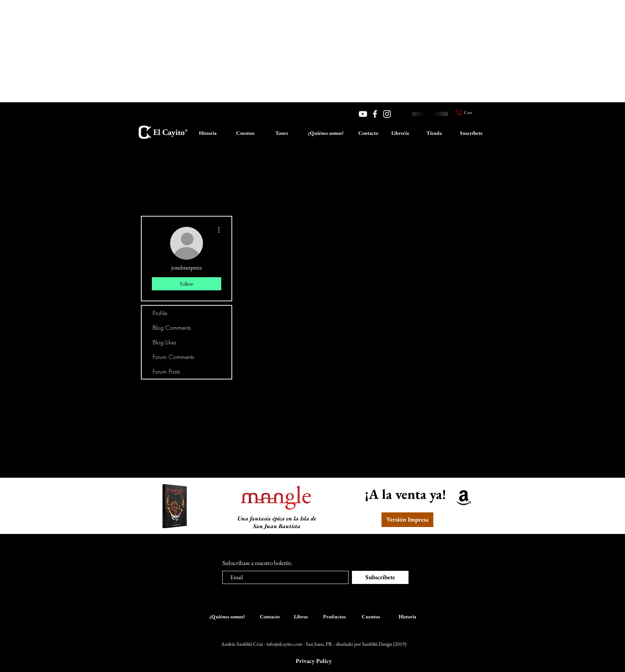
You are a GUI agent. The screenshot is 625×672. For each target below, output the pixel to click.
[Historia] (208, 133)
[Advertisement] (219, 51)
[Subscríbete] (380, 577)
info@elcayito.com (284, 644)
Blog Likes (164, 342)
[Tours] (281, 133)
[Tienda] (434, 133)
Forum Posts (166, 371)
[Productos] (334, 617)
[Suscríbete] (471, 133)
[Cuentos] (245, 133)
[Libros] (301, 617)
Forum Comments (173, 357)
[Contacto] (368, 133)
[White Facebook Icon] (375, 114)
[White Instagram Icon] (387, 114)
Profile (160, 313)
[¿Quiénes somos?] (326, 133)
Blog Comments (172, 328)
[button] (467, 112)
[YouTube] (363, 114)
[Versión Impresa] (407, 520)
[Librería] (400, 133)
